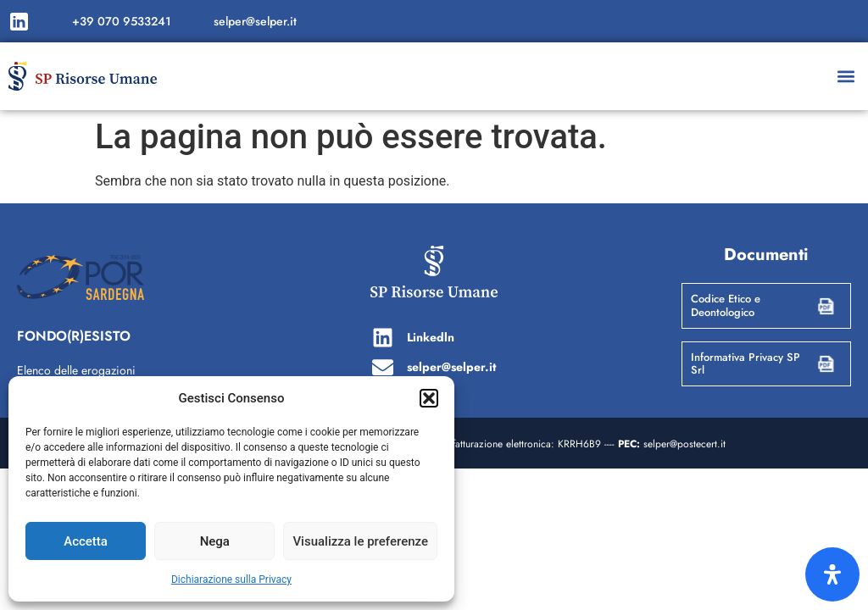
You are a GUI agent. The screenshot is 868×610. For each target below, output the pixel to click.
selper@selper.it (255, 21)
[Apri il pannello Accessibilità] (832, 574)
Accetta (86, 541)
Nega (215, 541)
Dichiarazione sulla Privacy (231, 579)
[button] (429, 398)
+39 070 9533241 (122, 21)
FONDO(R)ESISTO (74, 336)
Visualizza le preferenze (360, 541)
